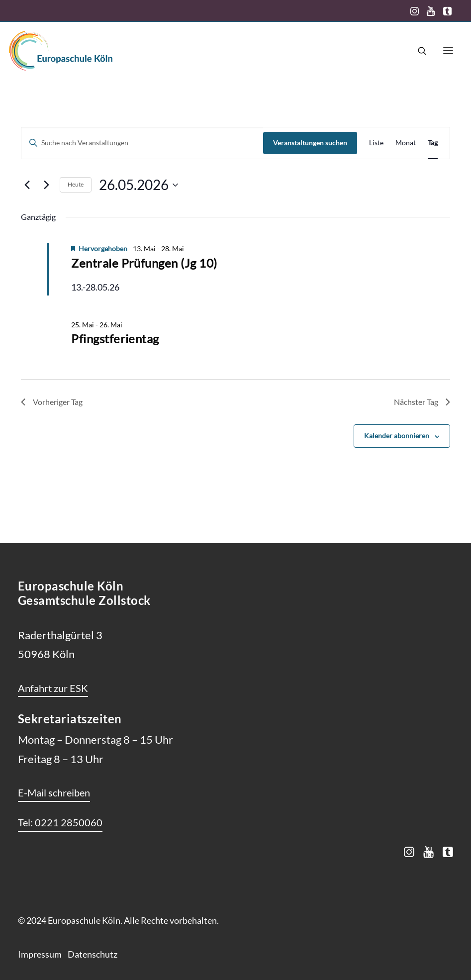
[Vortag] (27, 185)
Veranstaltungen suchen (310, 143)
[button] (415, 11)
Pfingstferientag (115, 339)
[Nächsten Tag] (46, 185)
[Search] (418, 51)
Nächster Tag (422, 402)
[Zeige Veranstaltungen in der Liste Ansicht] (376, 143)
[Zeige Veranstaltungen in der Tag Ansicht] (433, 143)
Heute (76, 184)
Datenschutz (93, 954)
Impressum (40, 954)
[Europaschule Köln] (61, 51)
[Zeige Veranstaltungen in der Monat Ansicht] (406, 143)
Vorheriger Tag (52, 402)
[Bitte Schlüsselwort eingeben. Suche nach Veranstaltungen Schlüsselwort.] (142, 143)
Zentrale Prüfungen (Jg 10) (144, 263)
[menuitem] (415, 11)
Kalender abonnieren (397, 436)
